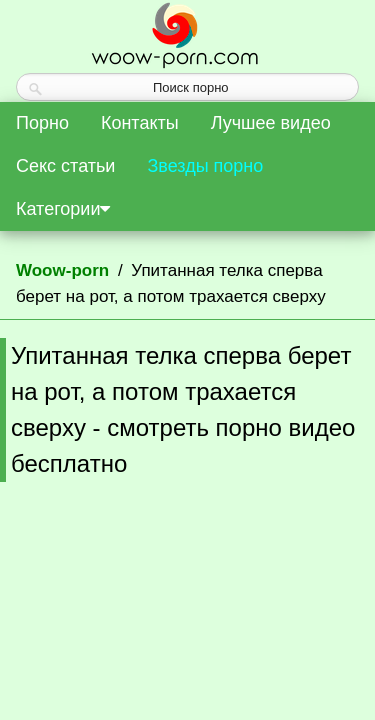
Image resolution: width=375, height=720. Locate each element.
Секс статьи (65, 166)
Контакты (140, 123)
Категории (63, 209)
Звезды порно (205, 166)
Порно (42, 123)
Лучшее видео (271, 123)
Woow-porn (62, 270)
